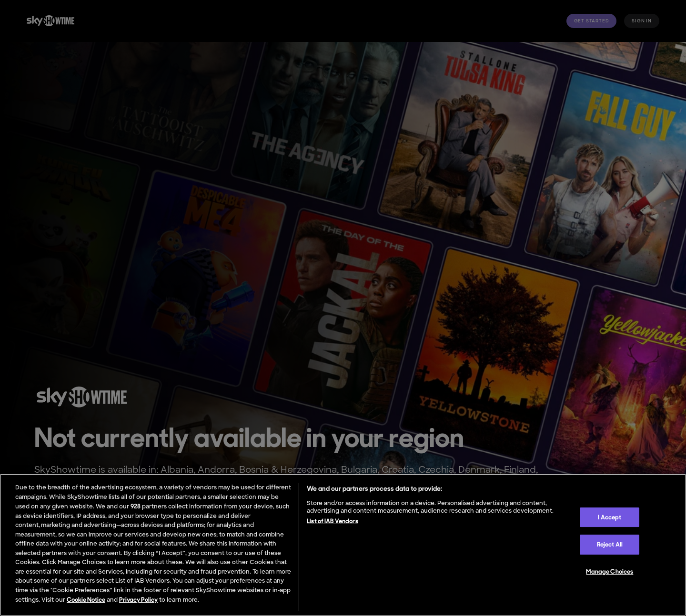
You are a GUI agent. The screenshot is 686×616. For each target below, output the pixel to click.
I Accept (610, 517)
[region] (343, 545)
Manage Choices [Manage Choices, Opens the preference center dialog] (610, 571)
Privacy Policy (138, 600)
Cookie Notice (86, 600)
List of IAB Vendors (332, 521)
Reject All (610, 544)
